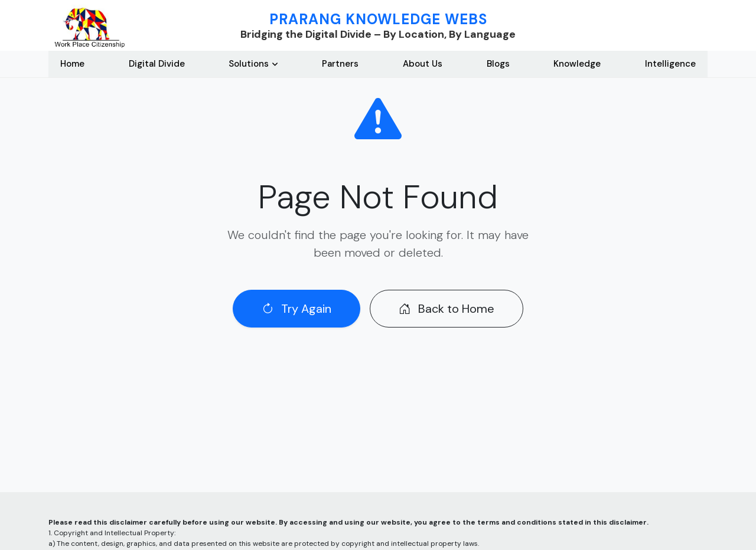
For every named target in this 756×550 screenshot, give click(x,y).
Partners (340, 64)
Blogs (498, 64)
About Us (423, 64)
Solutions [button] (249, 64)
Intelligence (670, 64)
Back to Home (447, 309)
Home (72, 64)
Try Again (296, 309)
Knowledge (577, 64)
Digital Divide (157, 64)
